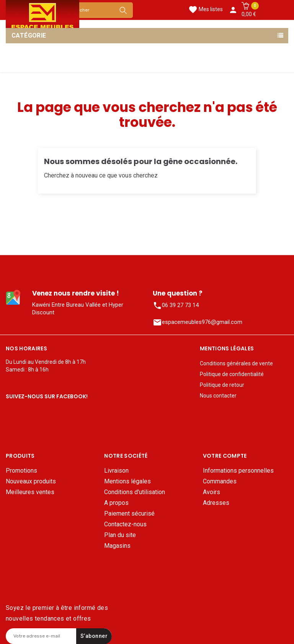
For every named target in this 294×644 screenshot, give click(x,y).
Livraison (116, 457)
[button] (249, 10)
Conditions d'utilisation (135, 479)
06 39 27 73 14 (176, 306)
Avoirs (212, 479)
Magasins (117, 532)
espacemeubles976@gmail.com (198, 322)
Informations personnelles (238, 457)
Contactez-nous (125, 511)
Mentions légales (127, 468)
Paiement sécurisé (129, 500)
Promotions (21, 457)
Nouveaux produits (31, 468)
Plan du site (120, 522)
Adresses (216, 489)
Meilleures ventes (30, 479)
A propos (116, 489)
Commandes (220, 468)
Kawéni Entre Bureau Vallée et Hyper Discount (78, 309)
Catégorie (29, 35)
